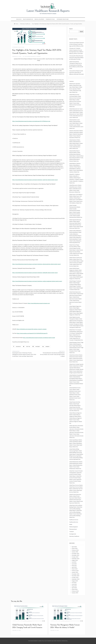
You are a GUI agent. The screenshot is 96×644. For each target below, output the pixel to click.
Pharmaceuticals (50, 19)
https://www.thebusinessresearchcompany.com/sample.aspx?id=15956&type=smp (31, 121)
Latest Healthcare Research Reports (48, 11)
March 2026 (75, 548)
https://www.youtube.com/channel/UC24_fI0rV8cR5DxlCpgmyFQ (32, 333)
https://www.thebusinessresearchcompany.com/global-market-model (39, 338)
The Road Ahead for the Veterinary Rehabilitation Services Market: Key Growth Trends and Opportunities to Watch (52, 354)
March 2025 (75, 569)
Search (71, 29)
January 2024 (75, 593)
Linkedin (46, 346)
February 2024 (75, 591)
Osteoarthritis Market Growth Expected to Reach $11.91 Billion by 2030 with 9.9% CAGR (76, 73)
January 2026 (75, 552)
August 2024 (75, 581)
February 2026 (75, 550)
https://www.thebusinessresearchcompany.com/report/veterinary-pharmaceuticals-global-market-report (36, 264)
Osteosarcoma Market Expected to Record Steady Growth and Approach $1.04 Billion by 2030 (76, 44)
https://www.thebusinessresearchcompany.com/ (39, 303)
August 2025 (75, 560)
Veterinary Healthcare (63, 19)
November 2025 (76, 555)
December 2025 (76, 554)
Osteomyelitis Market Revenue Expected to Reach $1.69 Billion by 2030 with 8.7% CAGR (76, 58)
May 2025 (74, 565)
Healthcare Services (74, 520)
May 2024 (74, 586)
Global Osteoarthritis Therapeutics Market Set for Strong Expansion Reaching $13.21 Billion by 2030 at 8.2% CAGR (76, 65)
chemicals (71, 81)
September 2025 (76, 559)
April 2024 (74, 588)
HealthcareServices (28, 19)
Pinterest (36, 346)
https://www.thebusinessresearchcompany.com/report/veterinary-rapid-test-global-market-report (35, 180)
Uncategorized (73, 534)
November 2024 (76, 576)
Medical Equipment (39, 19)
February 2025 (75, 571)
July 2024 (74, 583)
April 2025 (74, 567)
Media (71, 524)
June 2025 (74, 564)
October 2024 (75, 577)
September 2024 (76, 579)
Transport (72, 532)
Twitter (26, 346)
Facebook (17, 346)
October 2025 (75, 557)
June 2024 (74, 584)
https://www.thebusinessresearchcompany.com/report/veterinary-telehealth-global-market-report (35, 273)
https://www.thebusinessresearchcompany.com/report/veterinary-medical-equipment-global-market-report (37, 281)
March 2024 (75, 589)
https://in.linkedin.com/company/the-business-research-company (32, 329)
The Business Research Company (32, 56)
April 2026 (74, 547)
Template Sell (65, 641)
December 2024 (76, 574)
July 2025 (74, 562)
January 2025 (75, 572)
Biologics (19, 19)
